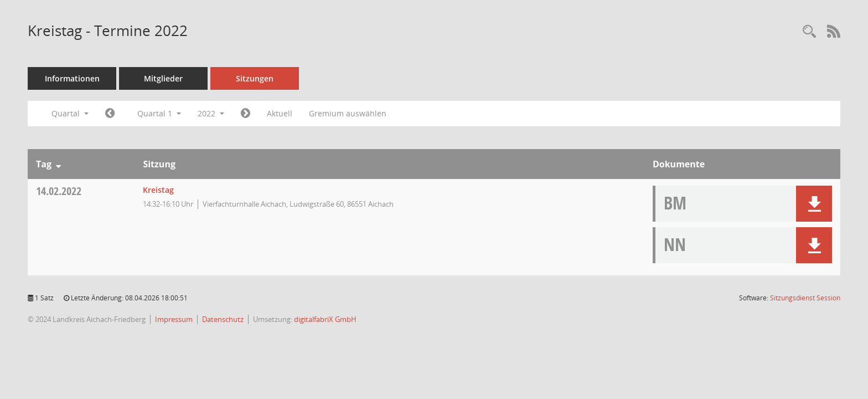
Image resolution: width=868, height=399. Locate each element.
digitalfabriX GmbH (325, 319)
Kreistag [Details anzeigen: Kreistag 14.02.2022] (158, 190)
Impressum (174, 319)
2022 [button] (211, 113)
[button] (814, 204)
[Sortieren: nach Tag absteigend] (58, 164)
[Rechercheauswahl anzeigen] (809, 32)
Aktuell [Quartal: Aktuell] (280, 113)
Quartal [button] (70, 113)
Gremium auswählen (348, 113)
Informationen (72, 78)
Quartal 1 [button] (159, 113)
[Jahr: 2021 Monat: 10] (110, 114)
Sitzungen (255, 78)
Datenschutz (223, 319)
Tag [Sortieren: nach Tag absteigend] (44, 164)
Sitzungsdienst (805, 298)
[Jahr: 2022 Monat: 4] (246, 114)
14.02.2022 (59, 191)
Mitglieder (163, 78)
